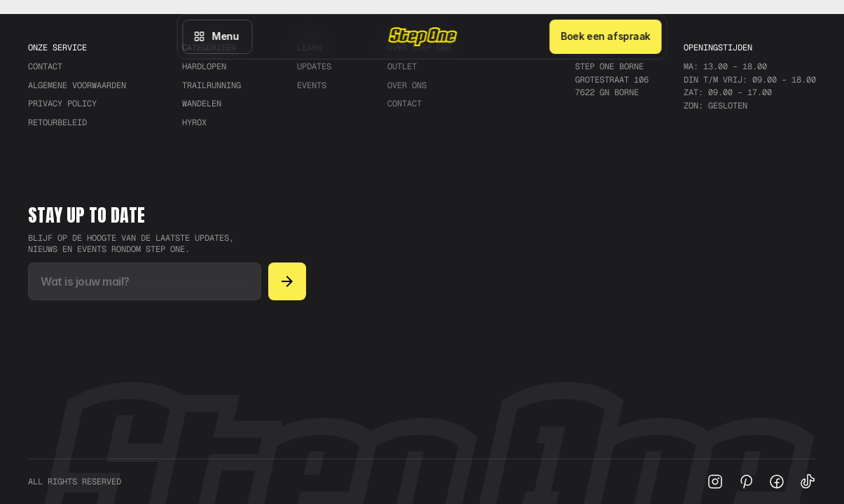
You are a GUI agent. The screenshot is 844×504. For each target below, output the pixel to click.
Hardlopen (204, 66)
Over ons (407, 85)
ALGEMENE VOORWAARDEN (77, 85)
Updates (314, 66)
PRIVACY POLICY (62, 104)
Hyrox (194, 122)
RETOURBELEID (57, 122)
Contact (404, 104)
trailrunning (212, 85)
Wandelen (202, 104)
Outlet (402, 66)
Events (312, 85)
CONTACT (45, 66)
